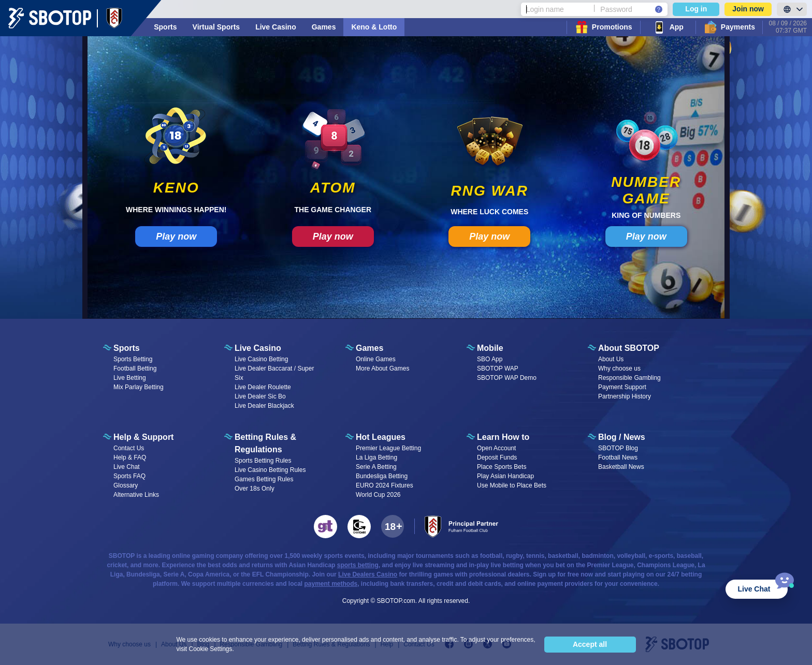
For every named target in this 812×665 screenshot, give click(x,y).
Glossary (126, 485)
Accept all (590, 644)
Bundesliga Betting (382, 476)
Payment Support (622, 387)
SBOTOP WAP (498, 368)
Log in (696, 9)
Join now (748, 9)
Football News (618, 457)
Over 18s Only (255, 489)
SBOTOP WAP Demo (507, 378)
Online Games (376, 359)
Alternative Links (136, 495)
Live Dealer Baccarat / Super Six (274, 373)
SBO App (490, 359)
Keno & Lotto (374, 27)
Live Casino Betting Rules (270, 470)
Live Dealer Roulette (263, 387)
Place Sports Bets (502, 467)
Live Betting (130, 378)
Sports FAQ (129, 476)
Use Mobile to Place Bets (512, 485)
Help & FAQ (130, 457)
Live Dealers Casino (368, 574)
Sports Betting (133, 359)
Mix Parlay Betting (139, 387)
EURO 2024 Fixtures (385, 485)
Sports (165, 27)
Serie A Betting (376, 467)
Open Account (496, 448)
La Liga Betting (376, 457)
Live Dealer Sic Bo (260, 396)
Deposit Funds (497, 457)
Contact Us (129, 448)
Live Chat (127, 467)
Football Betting (135, 368)
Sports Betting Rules (263, 461)
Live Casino (276, 27)
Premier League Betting (388, 448)
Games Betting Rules (264, 479)
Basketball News (621, 467)
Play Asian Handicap (505, 476)
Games (324, 27)
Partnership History (625, 396)
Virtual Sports (216, 27)
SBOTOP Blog (618, 448)
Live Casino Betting (261, 359)
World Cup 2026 (378, 495)
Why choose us (619, 368)
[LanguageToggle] (792, 9)
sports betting (358, 565)
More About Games (382, 368)
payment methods (331, 584)
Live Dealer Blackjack (264, 406)
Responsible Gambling (629, 378)
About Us (611, 359)
